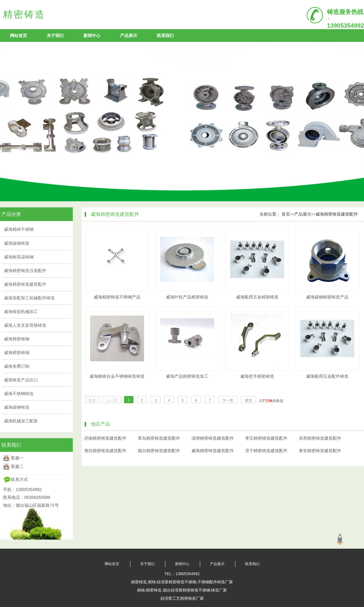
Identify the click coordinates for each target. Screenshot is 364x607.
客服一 (17, 458)
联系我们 (165, 36)
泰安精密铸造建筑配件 (320, 451)
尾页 (248, 401)
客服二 (17, 466)
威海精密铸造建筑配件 (337, 214)
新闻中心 (92, 36)
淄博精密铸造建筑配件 (213, 438)
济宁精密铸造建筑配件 (266, 451)
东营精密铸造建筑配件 (320, 438)
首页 (286, 214)
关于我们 (55, 36)
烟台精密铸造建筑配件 (159, 451)
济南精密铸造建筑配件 (105, 438)
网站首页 (19, 36)
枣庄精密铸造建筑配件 (266, 438)
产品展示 (129, 36)
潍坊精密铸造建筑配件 (105, 451)
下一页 (228, 401)
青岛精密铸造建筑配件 (159, 438)
